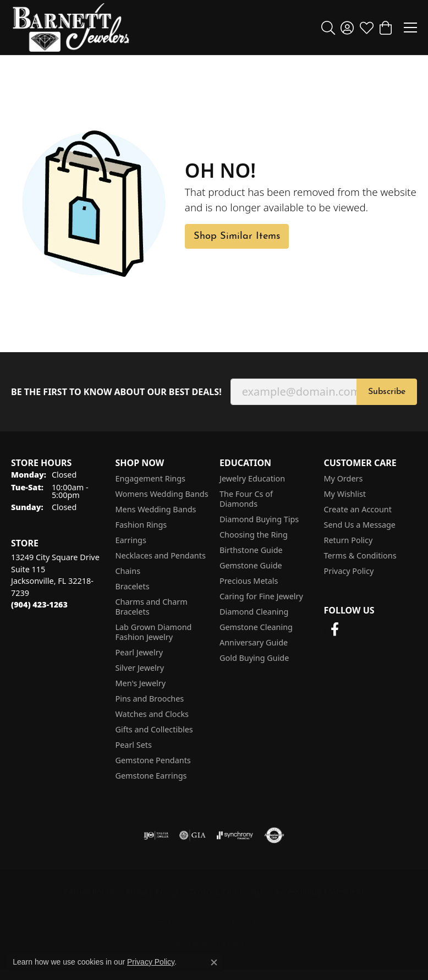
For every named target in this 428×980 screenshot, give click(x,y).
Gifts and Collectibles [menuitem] (154, 729)
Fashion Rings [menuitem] (141, 525)
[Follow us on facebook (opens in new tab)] (335, 629)
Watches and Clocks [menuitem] (152, 714)
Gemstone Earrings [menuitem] (151, 776)
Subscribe (387, 392)
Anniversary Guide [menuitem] (254, 642)
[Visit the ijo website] (156, 835)
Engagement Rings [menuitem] (151, 478)
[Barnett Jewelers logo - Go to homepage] (71, 28)
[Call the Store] (39, 604)
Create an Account (358, 509)
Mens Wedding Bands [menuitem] (156, 509)
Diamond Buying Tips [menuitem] (259, 519)
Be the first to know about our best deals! (116, 392)
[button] (328, 28)
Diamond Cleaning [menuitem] (254, 612)
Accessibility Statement (320, 892)
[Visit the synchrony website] (235, 835)
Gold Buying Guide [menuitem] (254, 658)
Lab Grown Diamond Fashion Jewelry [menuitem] (154, 632)
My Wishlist (345, 494)
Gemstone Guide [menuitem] (251, 565)
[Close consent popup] (214, 962)
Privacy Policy (349, 571)
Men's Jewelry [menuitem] (141, 683)
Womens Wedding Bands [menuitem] (162, 494)
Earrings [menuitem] (131, 540)
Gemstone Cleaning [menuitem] (256, 627)
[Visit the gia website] (193, 835)
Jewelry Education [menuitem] (252, 478)
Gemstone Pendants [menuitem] (153, 760)
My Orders (344, 478)
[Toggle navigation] (410, 28)
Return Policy (349, 540)
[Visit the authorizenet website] (274, 835)
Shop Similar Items (237, 236)
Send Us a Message (360, 525)
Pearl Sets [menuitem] (134, 745)
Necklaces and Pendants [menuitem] (161, 555)
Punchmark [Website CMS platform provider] (234, 945)
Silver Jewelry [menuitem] (140, 668)
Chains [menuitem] (128, 571)
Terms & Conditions (360, 555)
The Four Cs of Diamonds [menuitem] (246, 499)
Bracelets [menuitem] (133, 586)
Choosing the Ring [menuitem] (254, 535)
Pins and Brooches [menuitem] (150, 699)
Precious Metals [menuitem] (249, 581)
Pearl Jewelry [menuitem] (139, 652)
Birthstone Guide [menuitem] (251, 550)
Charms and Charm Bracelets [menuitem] (152, 607)
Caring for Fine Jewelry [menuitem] (261, 596)
